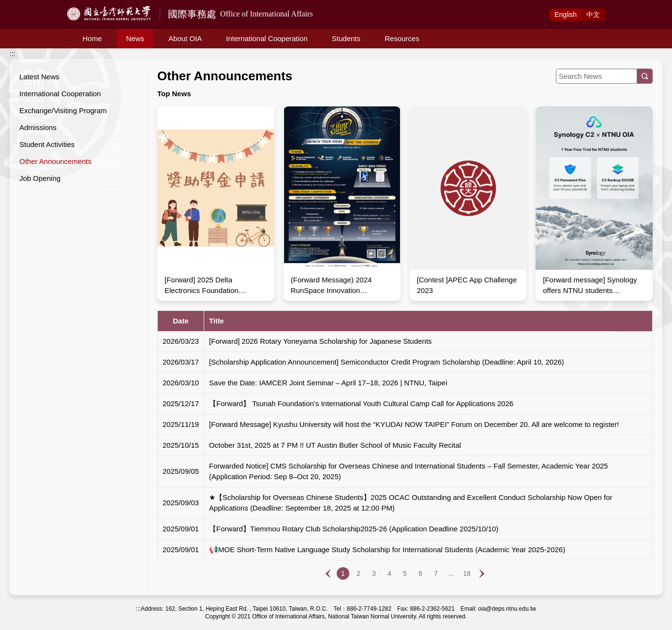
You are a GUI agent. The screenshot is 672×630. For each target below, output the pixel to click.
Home (92, 38)
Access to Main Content (36, 5)
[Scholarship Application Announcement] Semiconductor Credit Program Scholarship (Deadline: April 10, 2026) (387, 362)
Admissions (38, 127)
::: (70, 39)
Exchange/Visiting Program (63, 110)
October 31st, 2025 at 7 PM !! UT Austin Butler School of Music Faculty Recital (335, 445)
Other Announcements (55, 161)
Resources (402, 38)
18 (467, 573)
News (135, 38)
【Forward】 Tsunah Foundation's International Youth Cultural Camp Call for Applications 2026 (361, 403)
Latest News (39, 77)
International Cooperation (267, 38)
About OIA (185, 38)
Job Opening (40, 178)
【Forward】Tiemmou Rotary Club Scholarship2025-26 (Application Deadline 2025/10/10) (354, 529)
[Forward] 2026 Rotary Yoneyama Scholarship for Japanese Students (320, 341)
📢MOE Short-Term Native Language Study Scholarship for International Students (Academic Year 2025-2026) (387, 549)
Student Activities (47, 144)
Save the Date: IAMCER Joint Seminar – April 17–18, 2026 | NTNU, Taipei (328, 383)
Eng (566, 15)
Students (346, 38)
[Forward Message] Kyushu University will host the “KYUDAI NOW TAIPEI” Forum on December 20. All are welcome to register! (414, 424)
